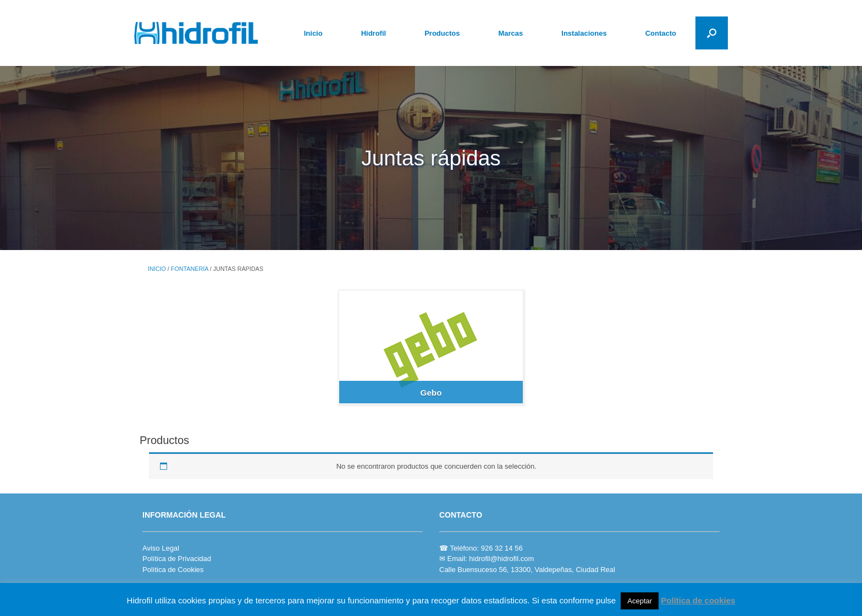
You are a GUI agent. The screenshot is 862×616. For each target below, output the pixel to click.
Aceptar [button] (640, 601)
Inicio (313, 33)
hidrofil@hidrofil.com (501, 559)
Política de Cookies (173, 570)
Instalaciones (584, 33)
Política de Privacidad (177, 559)
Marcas (510, 33)
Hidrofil (374, 33)
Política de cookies (698, 600)
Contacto (661, 33)
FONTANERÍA (190, 269)
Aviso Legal (161, 548)
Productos (442, 33)
